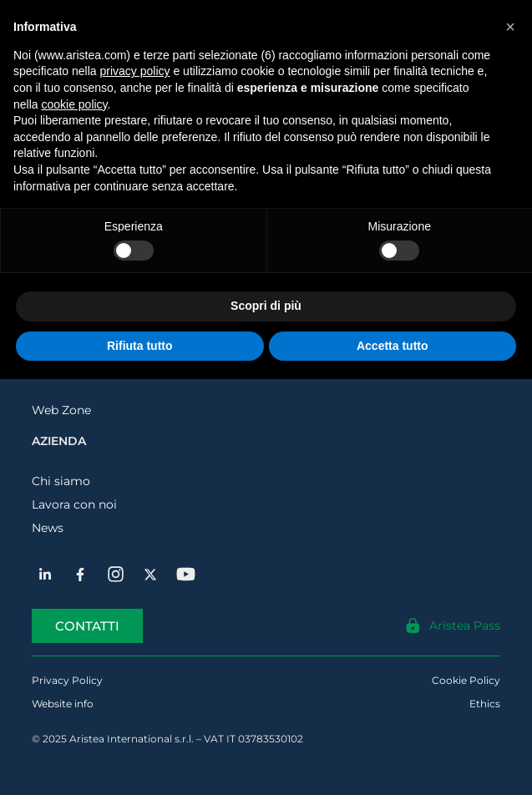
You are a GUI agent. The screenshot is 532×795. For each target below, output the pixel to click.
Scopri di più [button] (266, 306)
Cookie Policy (466, 680)
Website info (63, 704)
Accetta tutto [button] (393, 346)
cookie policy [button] (74, 104)
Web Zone (61, 410)
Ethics (485, 704)
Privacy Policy (67, 680)
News (48, 528)
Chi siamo (61, 481)
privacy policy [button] (135, 71)
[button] (510, 27)
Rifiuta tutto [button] (140, 346)
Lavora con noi (74, 504)
